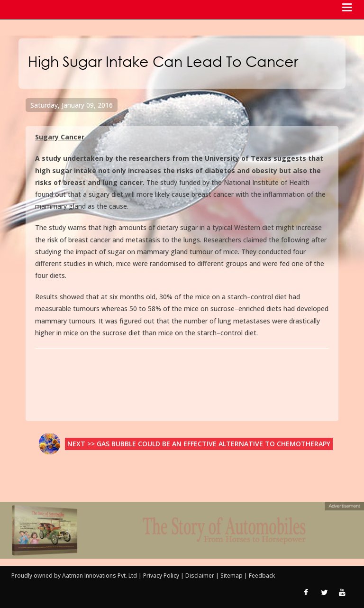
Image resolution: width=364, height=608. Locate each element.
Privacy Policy (162, 576)
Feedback (262, 576)
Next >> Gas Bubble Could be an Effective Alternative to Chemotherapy (199, 444)
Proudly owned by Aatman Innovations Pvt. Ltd (74, 576)
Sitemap (232, 576)
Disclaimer (200, 576)
